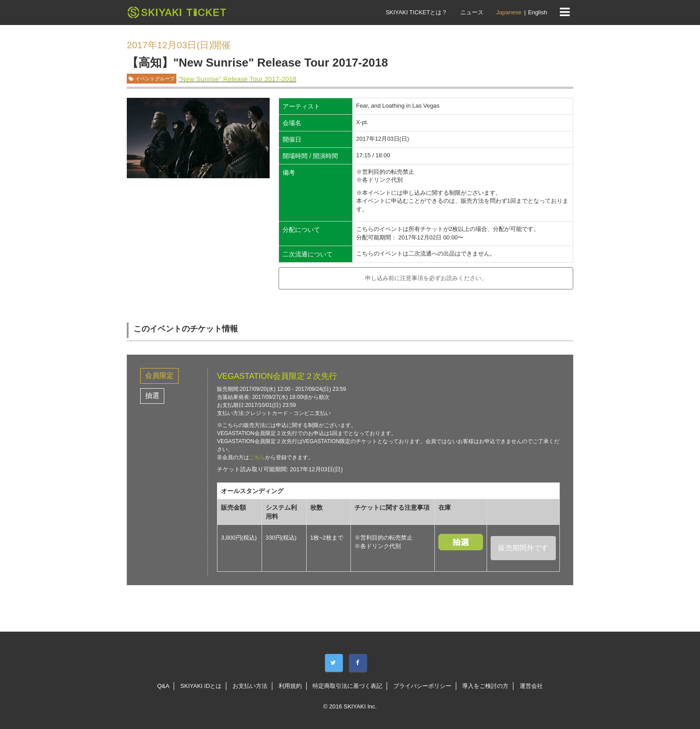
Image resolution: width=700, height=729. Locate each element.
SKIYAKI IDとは (201, 686)
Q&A (163, 686)
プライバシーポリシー (422, 686)
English (538, 12)
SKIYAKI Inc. (360, 706)
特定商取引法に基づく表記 (347, 686)
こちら (257, 457)
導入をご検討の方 (485, 686)
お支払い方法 (250, 686)
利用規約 (290, 686)
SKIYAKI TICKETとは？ (417, 12)
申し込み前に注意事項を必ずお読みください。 (426, 278)
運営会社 (531, 686)
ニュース (472, 12)
